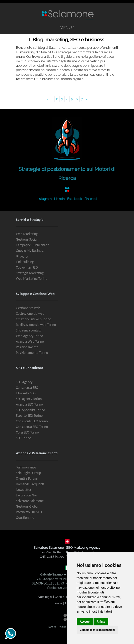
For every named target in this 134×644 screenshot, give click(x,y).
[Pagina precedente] (47, 99)
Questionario (25, 518)
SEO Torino (24, 438)
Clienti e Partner (27, 478)
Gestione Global (27, 506)
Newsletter (24, 490)
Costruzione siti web (30, 314)
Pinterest (91, 199)
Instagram (44, 199)
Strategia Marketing (30, 273)
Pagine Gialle (66, 627)
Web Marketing (27, 234)
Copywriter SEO (27, 267)
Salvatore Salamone (30, 501)
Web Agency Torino (30, 336)
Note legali (45, 597)
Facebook (75, 199)
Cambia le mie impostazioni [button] (97, 630)
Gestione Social (27, 239)
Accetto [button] (85, 622)
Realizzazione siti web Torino (36, 325)
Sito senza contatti (29, 330)
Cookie (59, 597)
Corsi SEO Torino (28, 432)
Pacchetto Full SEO (29, 512)
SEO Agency (24, 382)
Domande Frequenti (30, 484)
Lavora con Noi (26, 495)
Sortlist (52, 627)
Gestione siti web (28, 308)
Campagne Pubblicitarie (33, 245)
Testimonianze (26, 467)
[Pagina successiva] (87, 99)
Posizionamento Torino (32, 353)
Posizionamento (27, 347)
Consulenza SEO (27, 388)
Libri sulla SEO (26, 393)
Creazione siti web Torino (34, 319)
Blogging (22, 256)
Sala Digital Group (29, 473)
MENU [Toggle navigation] (67, 28)
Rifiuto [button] (101, 622)
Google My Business (30, 251)
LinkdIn (59, 199)
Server (58, 603)
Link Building (25, 262)
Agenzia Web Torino (30, 341)
